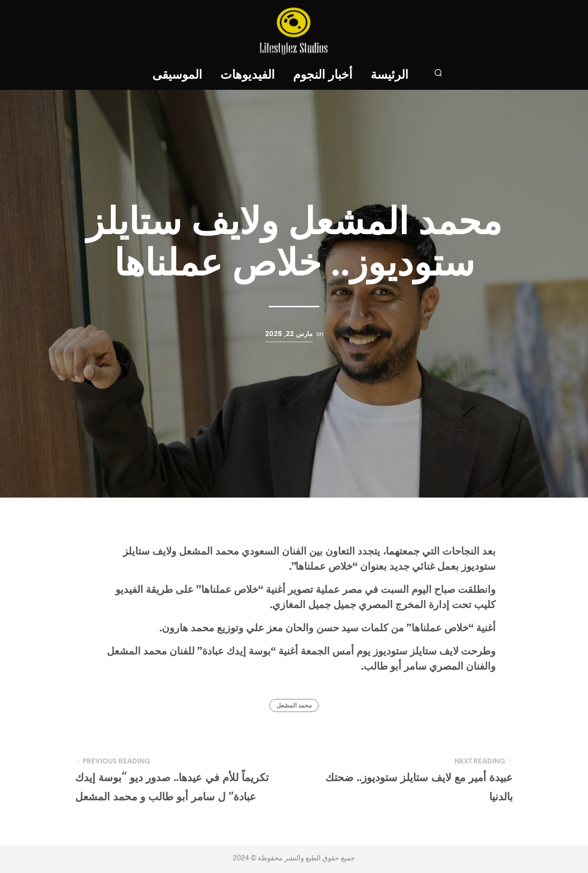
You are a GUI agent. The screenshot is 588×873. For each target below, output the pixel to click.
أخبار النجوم (323, 75)
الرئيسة (390, 75)
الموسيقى (177, 75)
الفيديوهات (248, 75)
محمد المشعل (294, 706)
